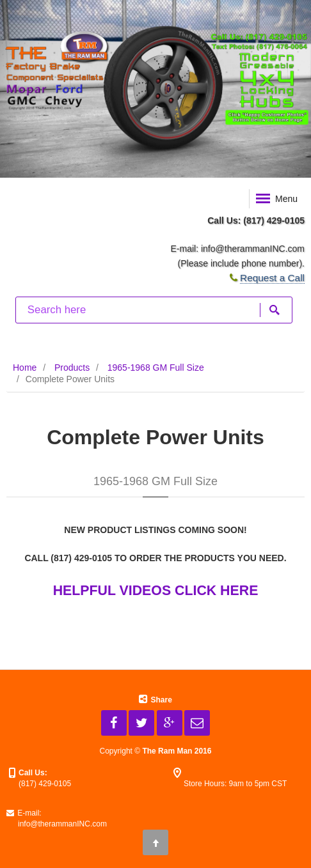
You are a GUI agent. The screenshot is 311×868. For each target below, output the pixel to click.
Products (72, 368)
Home (25, 368)
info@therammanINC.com (253, 249)
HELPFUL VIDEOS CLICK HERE (156, 591)
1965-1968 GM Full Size (156, 368)
